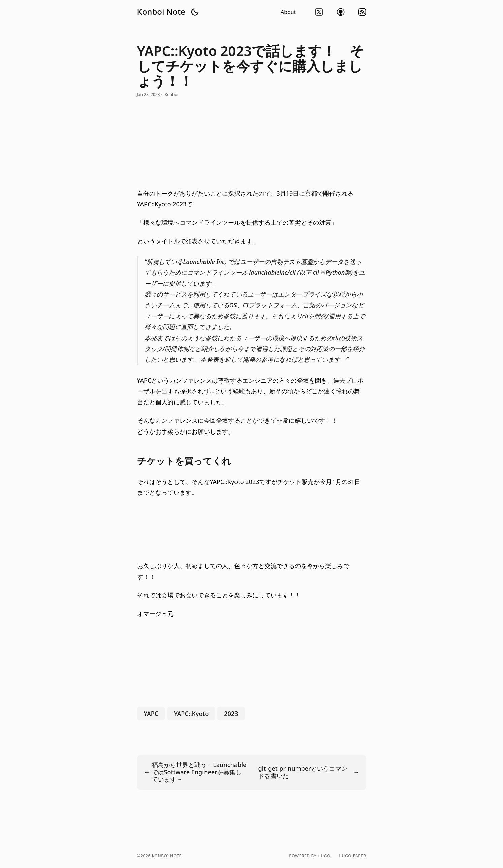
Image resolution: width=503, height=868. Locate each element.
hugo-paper (352, 856)
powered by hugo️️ (310, 856)
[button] (195, 12)
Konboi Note (161, 12)
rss (362, 12)
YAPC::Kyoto (191, 714)
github (341, 12)
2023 (231, 714)
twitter (319, 12)
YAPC (151, 714)
